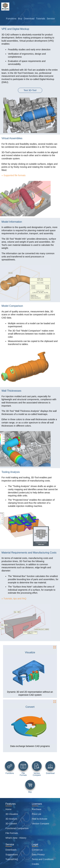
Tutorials (41, 18)
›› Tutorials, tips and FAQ (14, 599)
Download (29, 18)
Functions (11, 18)
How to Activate (40, 819)
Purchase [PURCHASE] (37, 809)
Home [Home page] (8, 809)
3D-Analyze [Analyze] (11, 819)
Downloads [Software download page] (11, 850)
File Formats (12, 833)
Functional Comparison (17, 828)
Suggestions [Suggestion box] (12, 855)
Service (51, 18)
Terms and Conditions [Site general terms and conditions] (43, 859)
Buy (20, 18)
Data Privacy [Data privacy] (38, 855)
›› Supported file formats (13, 175)
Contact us (37, 850)
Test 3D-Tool (30, 90)
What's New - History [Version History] (16, 838)
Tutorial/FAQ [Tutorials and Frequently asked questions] (12, 859)
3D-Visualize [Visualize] (12, 814)
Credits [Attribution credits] (35, 864)
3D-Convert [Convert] (11, 824)
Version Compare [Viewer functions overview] (40, 824)
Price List (36, 814)
